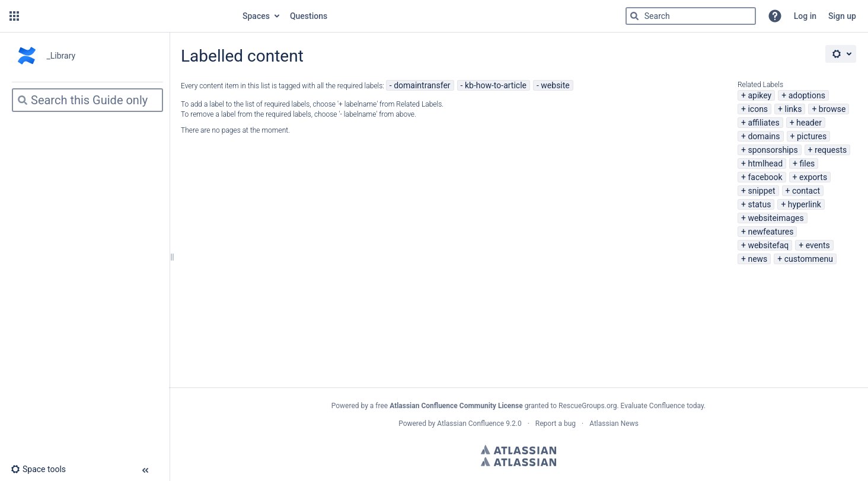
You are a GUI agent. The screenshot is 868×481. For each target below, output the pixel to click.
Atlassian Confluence (470, 424)
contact (806, 191)
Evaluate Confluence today (662, 406)
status (759, 204)
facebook (765, 177)
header (809, 123)
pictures (812, 136)
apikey (759, 95)
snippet (761, 191)
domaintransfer (422, 85)
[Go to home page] (130, 16)
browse (832, 109)
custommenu (809, 259)
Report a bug (556, 424)
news (757, 259)
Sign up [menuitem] (842, 16)
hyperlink (805, 204)
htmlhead (765, 163)
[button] (14, 16)
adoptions (807, 95)
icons (758, 109)
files (807, 163)
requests (831, 150)
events (818, 245)
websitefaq (768, 245)
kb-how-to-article (496, 85)
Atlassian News (614, 424)
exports (813, 177)
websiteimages (776, 218)
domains (764, 136)
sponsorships (773, 150)
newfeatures (770, 232)
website (555, 85)
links (794, 109)
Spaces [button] (256, 16)
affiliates (763, 123)
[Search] (634, 16)
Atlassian (518, 450)
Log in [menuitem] (805, 16)
